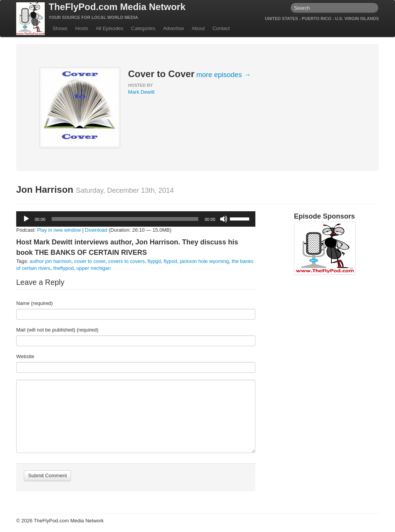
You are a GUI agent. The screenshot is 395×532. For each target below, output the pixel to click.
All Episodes (110, 28)
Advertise (174, 28)
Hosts (82, 28)
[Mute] (224, 219)
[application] (136, 219)
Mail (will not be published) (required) (57, 330)
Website (25, 356)
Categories (143, 28)
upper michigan (94, 268)
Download (96, 230)
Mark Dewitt (141, 92)
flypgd (154, 261)
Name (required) (35, 303)
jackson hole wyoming (204, 261)
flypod (170, 261)
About (198, 28)
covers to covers (127, 261)
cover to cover (90, 261)
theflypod (63, 268)
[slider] (125, 219)
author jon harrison (51, 261)
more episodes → (224, 75)
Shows (60, 28)
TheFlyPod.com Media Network (117, 7)
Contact (221, 28)
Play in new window (59, 230)
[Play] (26, 219)
